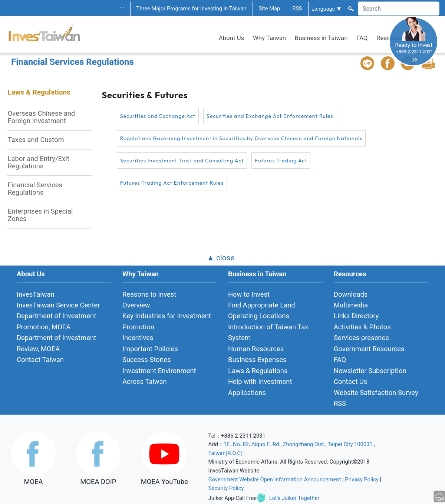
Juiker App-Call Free (233, 498)
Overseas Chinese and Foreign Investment (42, 117)
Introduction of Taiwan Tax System (268, 332)
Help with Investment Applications (260, 387)
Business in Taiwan (321, 38)
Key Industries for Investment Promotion (167, 321)
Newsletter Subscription (370, 371)
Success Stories (147, 360)
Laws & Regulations (39, 92)
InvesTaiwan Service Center (58, 305)
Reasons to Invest (149, 294)
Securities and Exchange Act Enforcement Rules (270, 116)
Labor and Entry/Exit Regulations (39, 162)
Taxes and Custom (36, 140)
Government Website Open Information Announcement (275, 480)
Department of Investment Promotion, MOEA (56, 321)
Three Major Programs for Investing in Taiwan (192, 9)
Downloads (351, 294)
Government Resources (369, 349)
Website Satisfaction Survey (376, 393)
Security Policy (226, 488)
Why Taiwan (269, 38)
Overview (136, 305)
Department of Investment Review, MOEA (56, 343)
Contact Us (350, 381)
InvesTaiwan (36, 294)
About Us (231, 38)
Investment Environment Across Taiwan (159, 376)
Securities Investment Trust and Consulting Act (182, 161)
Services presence (361, 338)
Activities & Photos (362, 327)
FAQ (362, 38)
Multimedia (351, 305)
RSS (297, 9)
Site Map (270, 9)
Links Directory (356, 316)
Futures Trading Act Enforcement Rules (172, 183)
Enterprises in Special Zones (40, 215)
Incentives (138, 338)
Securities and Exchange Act (158, 116)
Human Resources (256, 349)
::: (122, 9)
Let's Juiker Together (294, 498)
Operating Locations (259, 316)
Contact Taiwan (40, 360)
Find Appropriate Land (262, 305)
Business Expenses (257, 360)
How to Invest (249, 294)
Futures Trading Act (281, 161)
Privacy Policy (362, 480)
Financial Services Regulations (35, 189)
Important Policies (150, 349)
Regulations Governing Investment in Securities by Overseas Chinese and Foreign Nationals (241, 138)
